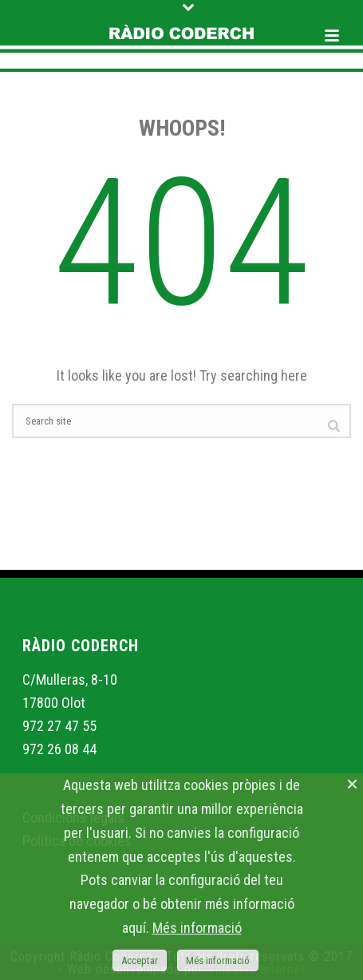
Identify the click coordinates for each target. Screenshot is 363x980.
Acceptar (140, 960)
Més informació (197, 928)
